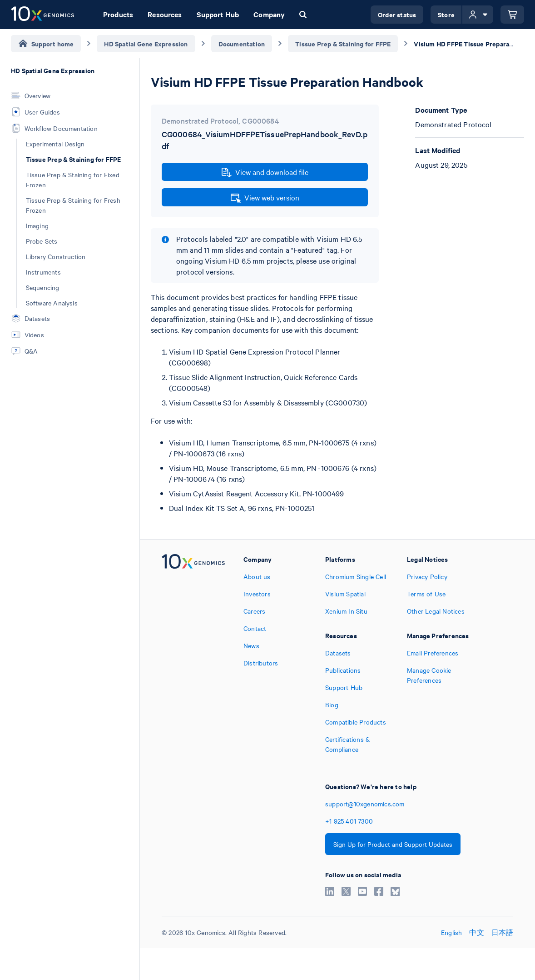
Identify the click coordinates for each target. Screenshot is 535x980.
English (451, 932)
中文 (476, 932)
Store (446, 14)
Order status (397, 14)
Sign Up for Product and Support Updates (393, 844)
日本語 (503, 932)
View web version (265, 198)
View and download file (265, 172)
